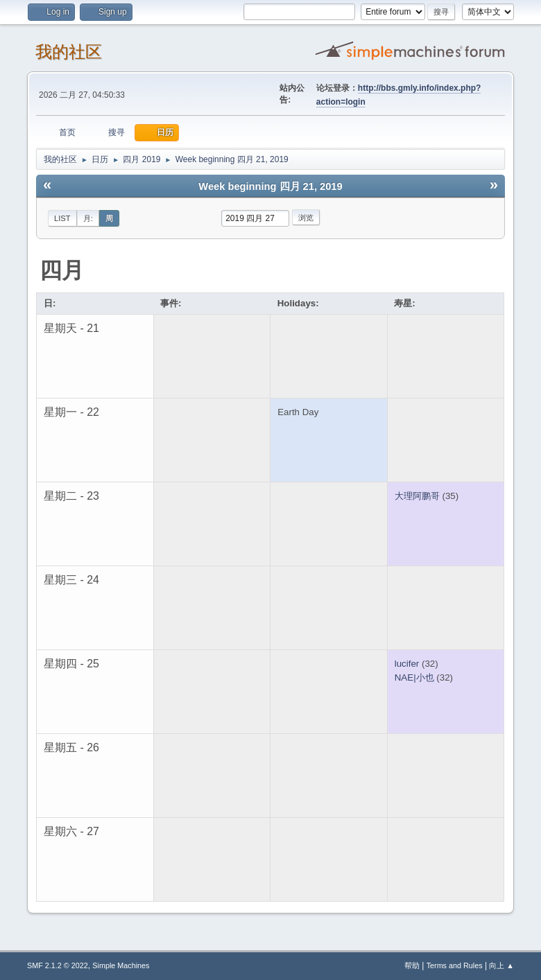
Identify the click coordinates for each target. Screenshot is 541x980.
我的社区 (69, 52)
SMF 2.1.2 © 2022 (58, 965)
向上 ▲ (501, 965)
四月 (62, 270)
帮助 (412, 965)
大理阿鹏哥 (417, 496)
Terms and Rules (455, 965)
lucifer (407, 664)
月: (88, 218)
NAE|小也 (414, 677)
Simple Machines (121, 965)
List (62, 218)
